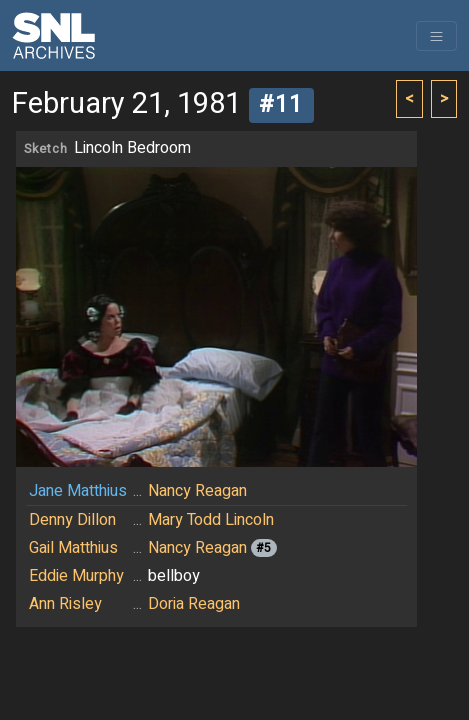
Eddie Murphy (76, 576)
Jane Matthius (78, 491)
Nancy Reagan (197, 491)
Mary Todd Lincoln (211, 520)
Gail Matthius (73, 548)
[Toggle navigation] (436, 36)
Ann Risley (65, 604)
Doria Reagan (194, 604)
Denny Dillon (72, 520)
